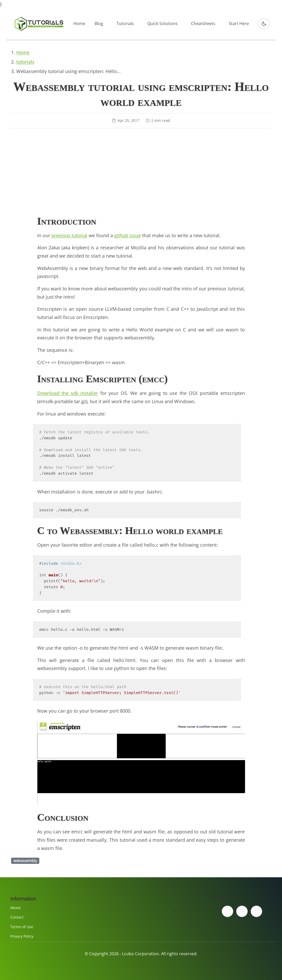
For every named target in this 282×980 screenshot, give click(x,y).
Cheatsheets (203, 23)
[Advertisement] (141, 173)
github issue (128, 235)
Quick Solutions (162, 23)
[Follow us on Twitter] (242, 911)
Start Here (239, 23)
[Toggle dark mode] (264, 24)
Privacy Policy (22, 936)
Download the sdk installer (68, 393)
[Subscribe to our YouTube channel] (256, 911)
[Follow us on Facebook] (227, 911)
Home (79, 23)
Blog (99, 23)
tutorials (25, 62)
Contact (17, 917)
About (16, 908)
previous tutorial (69, 235)
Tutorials (125, 23)
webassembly (25, 861)
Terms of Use (22, 927)
